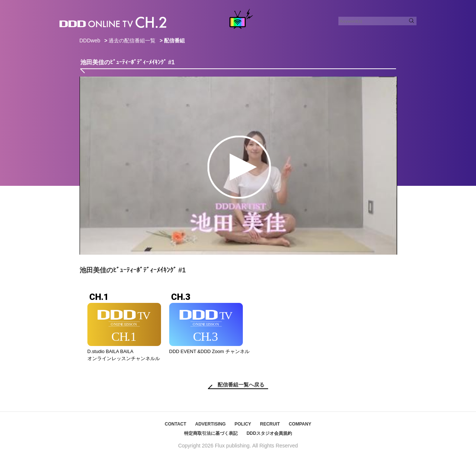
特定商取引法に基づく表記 (211, 433)
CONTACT (176, 424)
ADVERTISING (210, 424)
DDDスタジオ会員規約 (269, 433)
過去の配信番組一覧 (132, 41)
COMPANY (300, 424)
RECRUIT (270, 424)
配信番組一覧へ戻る (241, 385)
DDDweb (90, 41)
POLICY (243, 424)
